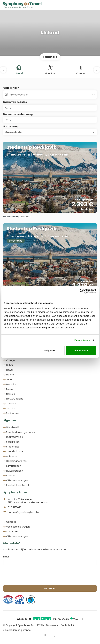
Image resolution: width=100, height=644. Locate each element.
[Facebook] (45, 635)
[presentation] (28, 576)
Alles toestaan (81, 350)
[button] (3, 70)
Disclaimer (52, 625)
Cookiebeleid (68, 625)
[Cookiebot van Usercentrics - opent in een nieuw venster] (82, 291)
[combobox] (50, 120)
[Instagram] (54, 636)
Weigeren (49, 350)
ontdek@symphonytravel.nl (23, 512)
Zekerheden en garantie (17, 630)
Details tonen (82, 340)
